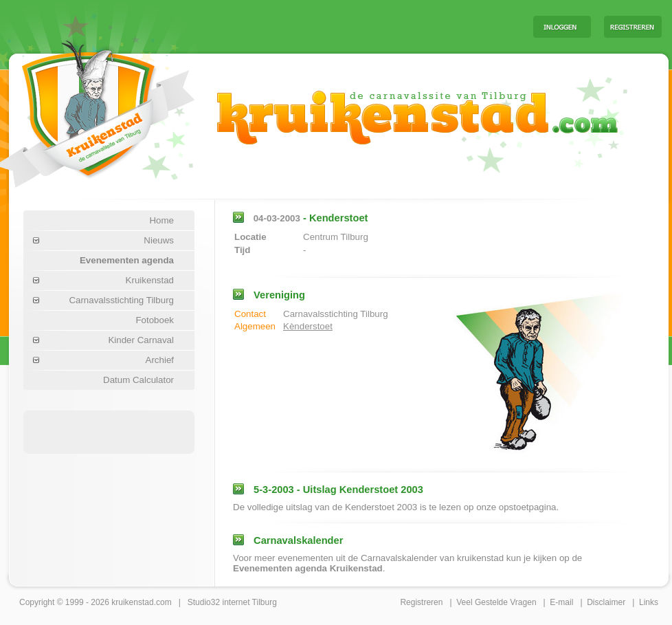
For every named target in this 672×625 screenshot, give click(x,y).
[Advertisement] (109, 431)
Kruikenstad (150, 280)
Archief (160, 360)
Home (161, 220)
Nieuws (159, 240)
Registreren (421, 602)
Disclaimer (606, 602)
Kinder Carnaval (141, 340)
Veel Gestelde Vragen (496, 602)
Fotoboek (155, 320)
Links (649, 602)
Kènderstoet (308, 326)
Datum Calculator (138, 380)
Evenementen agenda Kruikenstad (308, 568)
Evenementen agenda (127, 260)
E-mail (561, 602)
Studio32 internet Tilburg (232, 602)
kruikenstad (132, 602)
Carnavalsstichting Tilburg (121, 300)
